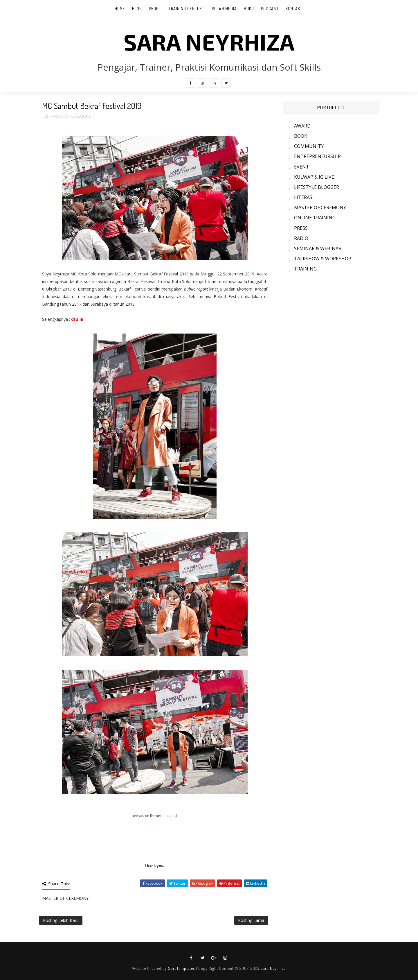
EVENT (302, 167)
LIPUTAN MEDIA (223, 9)
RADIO (301, 238)
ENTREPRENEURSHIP (317, 156)
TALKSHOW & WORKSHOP (323, 259)
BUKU (249, 9)
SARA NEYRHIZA (209, 42)
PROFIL (155, 9)
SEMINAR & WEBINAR (318, 248)
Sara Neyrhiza (273, 968)
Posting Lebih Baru (61, 920)
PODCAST (270, 9)
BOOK (301, 136)
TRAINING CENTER (185, 9)
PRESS (301, 228)
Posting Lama (251, 920)
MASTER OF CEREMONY (71, 116)
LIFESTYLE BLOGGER (317, 187)
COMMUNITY (309, 146)
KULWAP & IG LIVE (314, 177)
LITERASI (304, 197)
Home (120, 9)
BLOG (137, 9)
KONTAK (293, 9)
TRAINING (305, 269)
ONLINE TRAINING (315, 218)
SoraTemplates (181, 968)
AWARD (302, 126)
